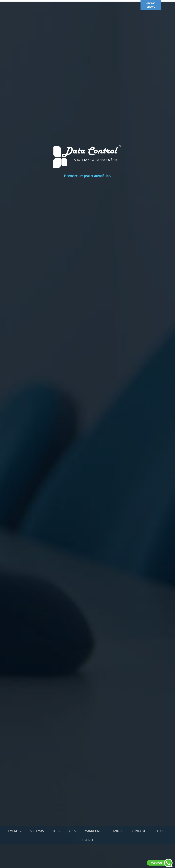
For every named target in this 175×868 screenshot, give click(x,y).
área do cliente (151, 5)
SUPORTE (87, 840)
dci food (160, 831)
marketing (93, 831)
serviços (117, 831)
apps (72, 831)
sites (56, 831)
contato (138, 831)
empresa (15, 831)
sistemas (37, 831)
